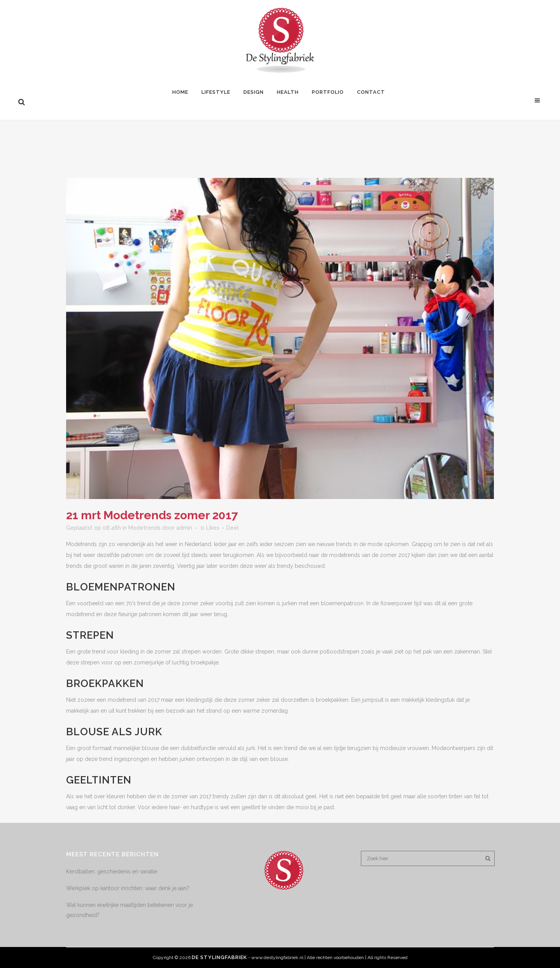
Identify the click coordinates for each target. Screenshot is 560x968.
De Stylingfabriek (219, 957)
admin (184, 528)
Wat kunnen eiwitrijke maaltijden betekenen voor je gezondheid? (129, 910)
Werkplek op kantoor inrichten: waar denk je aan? (128, 888)
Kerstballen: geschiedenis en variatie (112, 871)
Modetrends (144, 528)
